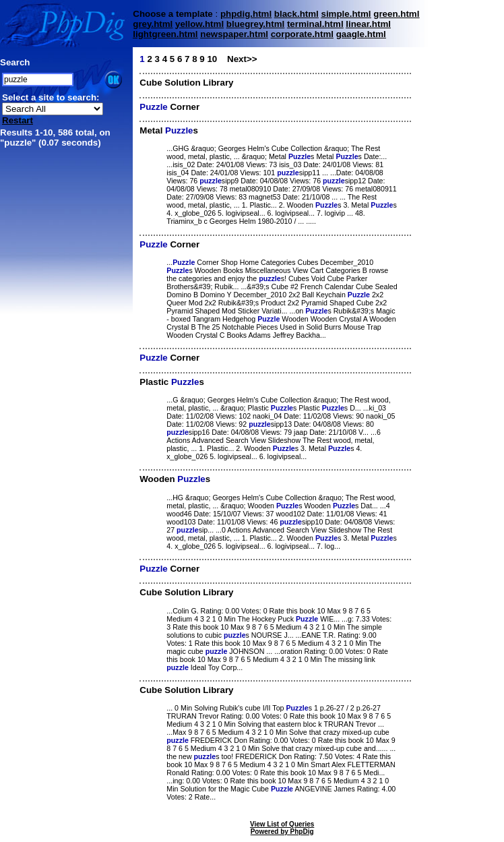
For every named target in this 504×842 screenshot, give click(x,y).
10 (212, 59)
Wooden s (175, 479)
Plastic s (172, 382)
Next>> (242, 59)
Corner (169, 107)
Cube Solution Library (186, 83)
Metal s (169, 130)
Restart (18, 120)
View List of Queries (282, 824)
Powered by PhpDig (282, 832)
